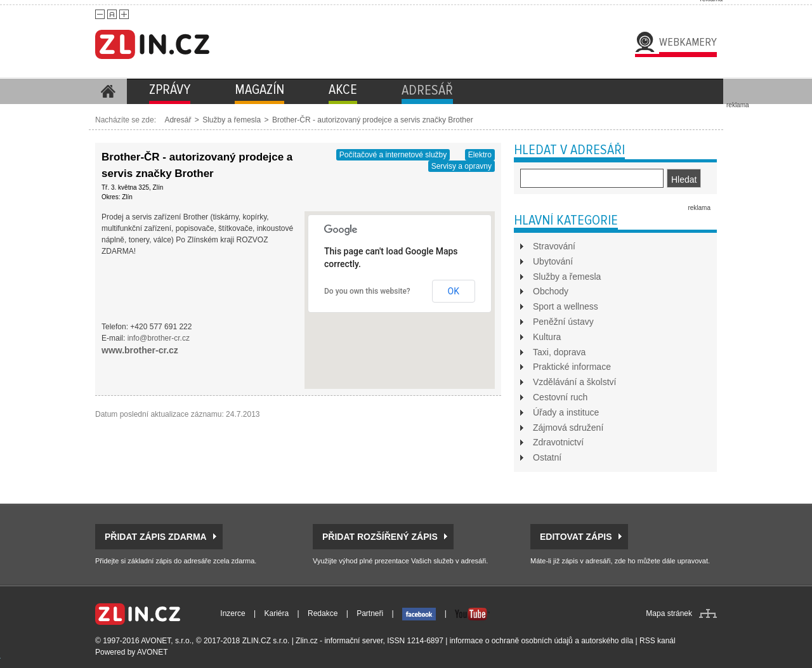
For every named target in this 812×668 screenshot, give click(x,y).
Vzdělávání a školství (575, 382)
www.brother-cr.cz (140, 350)
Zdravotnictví (558, 442)
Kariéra (277, 613)
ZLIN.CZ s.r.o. (266, 641)
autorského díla (607, 641)
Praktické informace (572, 367)
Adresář (178, 120)
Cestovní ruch (560, 397)
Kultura (547, 337)
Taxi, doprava (559, 352)
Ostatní (547, 457)
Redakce (323, 613)
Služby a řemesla (232, 120)
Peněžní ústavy (563, 322)
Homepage (108, 91)
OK (454, 291)
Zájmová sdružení (568, 428)
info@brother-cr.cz (159, 338)
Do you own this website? (367, 291)
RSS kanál (658, 641)
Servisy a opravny (462, 166)
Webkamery (688, 42)
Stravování (554, 246)
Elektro (480, 155)
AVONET (152, 652)
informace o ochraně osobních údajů (511, 641)
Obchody (551, 291)
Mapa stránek (669, 613)
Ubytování (553, 261)
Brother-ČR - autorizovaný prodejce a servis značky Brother (373, 120)
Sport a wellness (566, 306)
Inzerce (232, 613)
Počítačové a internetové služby (393, 155)
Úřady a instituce (566, 412)
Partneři (370, 613)
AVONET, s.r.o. (166, 641)
